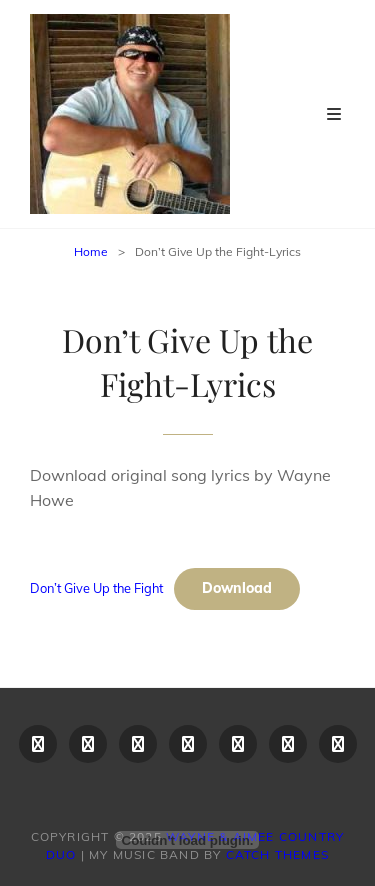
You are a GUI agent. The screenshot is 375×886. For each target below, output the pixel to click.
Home (91, 251)
